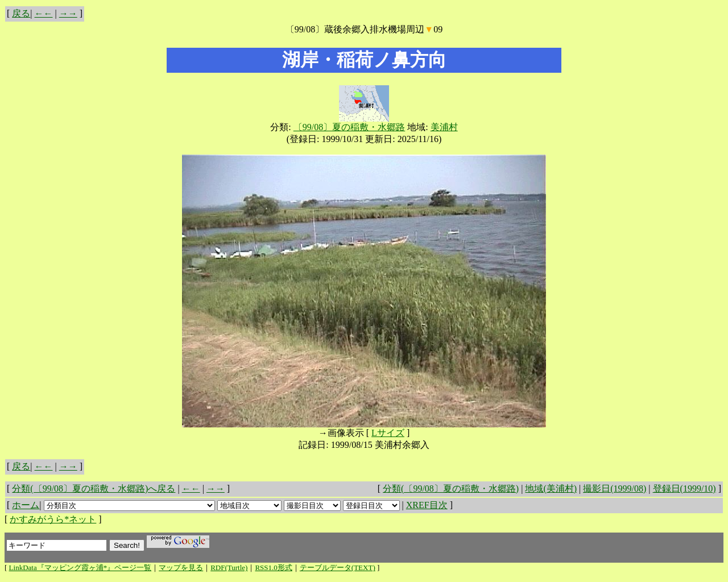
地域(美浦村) (551, 489)
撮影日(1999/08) (615, 489)
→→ (68, 13)
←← (44, 13)
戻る (21, 13)
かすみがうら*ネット (53, 519)
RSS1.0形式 (273, 568)
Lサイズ (388, 433)
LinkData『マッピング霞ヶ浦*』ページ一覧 (80, 568)
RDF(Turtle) (229, 568)
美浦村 (444, 127)
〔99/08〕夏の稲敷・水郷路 (349, 127)
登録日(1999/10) (684, 489)
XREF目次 (427, 505)
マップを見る (181, 568)
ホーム (26, 505)
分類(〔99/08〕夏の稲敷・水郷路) (451, 489)
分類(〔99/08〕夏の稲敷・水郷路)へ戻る (94, 489)
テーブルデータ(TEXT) (338, 568)
